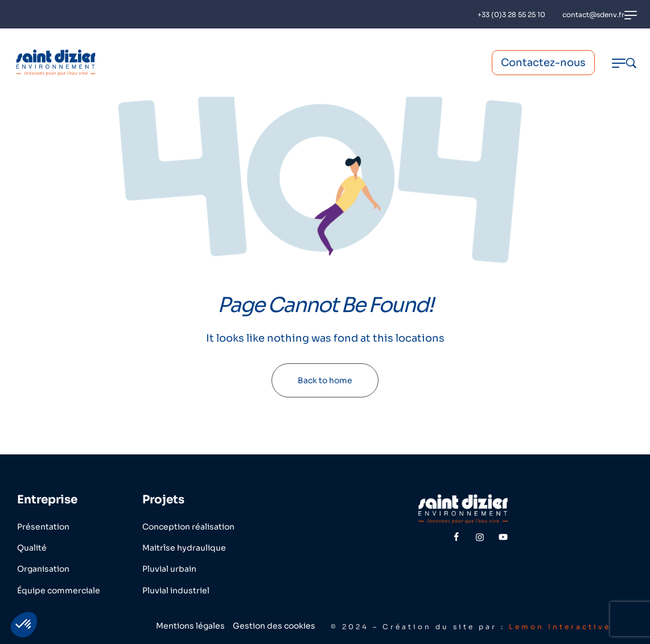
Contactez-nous (543, 63)
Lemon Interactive (560, 627)
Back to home (325, 380)
